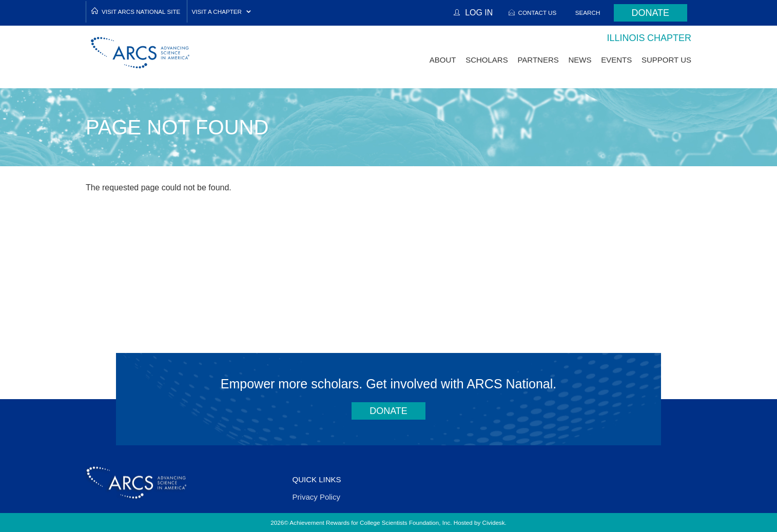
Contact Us (537, 13)
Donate (650, 13)
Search (588, 13)
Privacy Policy (316, 497)
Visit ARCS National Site (141, 12)
